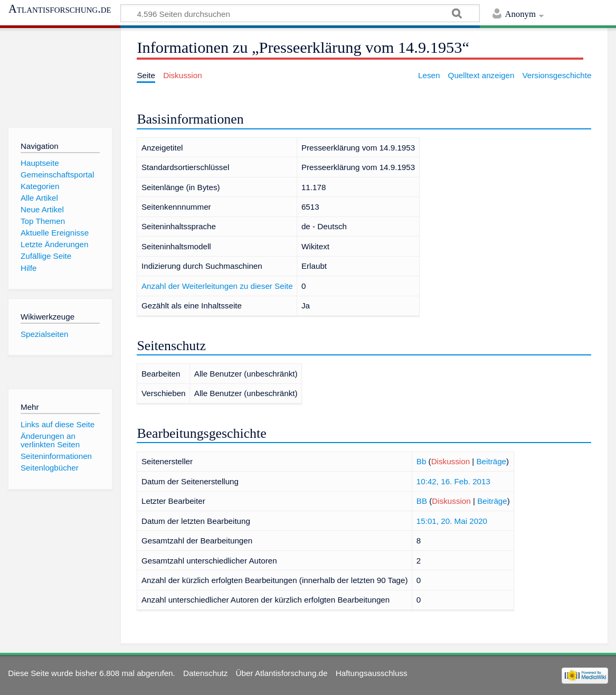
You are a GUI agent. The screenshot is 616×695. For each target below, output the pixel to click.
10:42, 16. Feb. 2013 (453, 481)
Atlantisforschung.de (60, 9)
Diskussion (451, 461)
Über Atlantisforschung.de (282, 673)
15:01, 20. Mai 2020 (452, 521)
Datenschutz (205, 673)
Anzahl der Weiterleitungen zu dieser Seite (217, 286)
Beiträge (491, 461)
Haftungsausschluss (372, 673)
